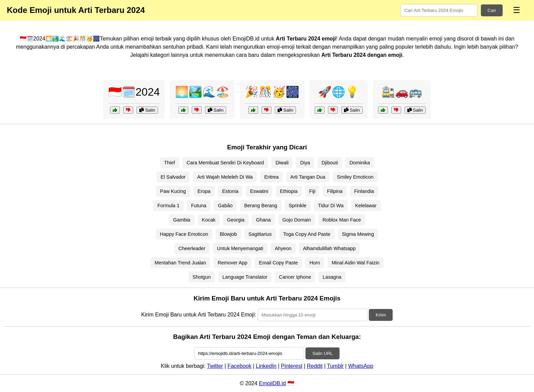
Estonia (230, 191)
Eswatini (259, 191)
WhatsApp (361, 366)
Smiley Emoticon (355, 177)
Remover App (232, 263)
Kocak (209, 220)
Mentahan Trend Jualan (180, 263)
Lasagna (332, 277)
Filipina (335, 191)
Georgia (236, 220)
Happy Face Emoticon (184, 234)
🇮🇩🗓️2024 (134, 92)
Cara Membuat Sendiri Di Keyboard (225, 163)
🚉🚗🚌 (402, 92)
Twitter (215, 366)
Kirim (381, 315)
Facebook (239, 366)
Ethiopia (289, 191)
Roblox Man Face (342, 220)
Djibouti (330, 163)
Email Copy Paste (278, 263)
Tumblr (335, 366)
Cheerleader (192, 248)
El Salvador (173, 177)
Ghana (263, 220)
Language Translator (245, 277)
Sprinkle (298, 206)
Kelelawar (366, 206)
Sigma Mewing (358, 234)
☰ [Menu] (517, 10)
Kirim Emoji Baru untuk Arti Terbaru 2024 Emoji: (199, 315)
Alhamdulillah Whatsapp (329, 248)
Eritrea (271, 177)
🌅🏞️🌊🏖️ (202, 92)
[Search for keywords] (439, 10)
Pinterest (292, 366)
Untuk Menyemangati (240, 248)
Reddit (315, 366)
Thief (170, 163)
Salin (147, 110)
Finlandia (364, 191)
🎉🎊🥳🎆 (272, 92)
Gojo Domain (297, 220)
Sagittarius (260, 234)
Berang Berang (261, 206)
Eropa (204, 191)
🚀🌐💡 (339, 92)
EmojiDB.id (272, 383)
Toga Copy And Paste (307, 234)
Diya (305, 163)
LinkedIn (266, 366)
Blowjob (228, 234)
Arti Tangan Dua (308, 177)
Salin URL (323, 353)
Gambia (182, 220)
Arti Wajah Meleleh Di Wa (225, 177)
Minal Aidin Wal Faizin (356, 263)
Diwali (282, 163)
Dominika (360, 163)
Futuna (199, 206)
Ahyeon (283, 248)
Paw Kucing (173, 191)
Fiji (312, 191)
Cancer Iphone (295, 277)
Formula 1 (168, 206)
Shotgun (202, 277)
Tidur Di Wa (331, 206)
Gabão (225, 206)
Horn (315, 263)
